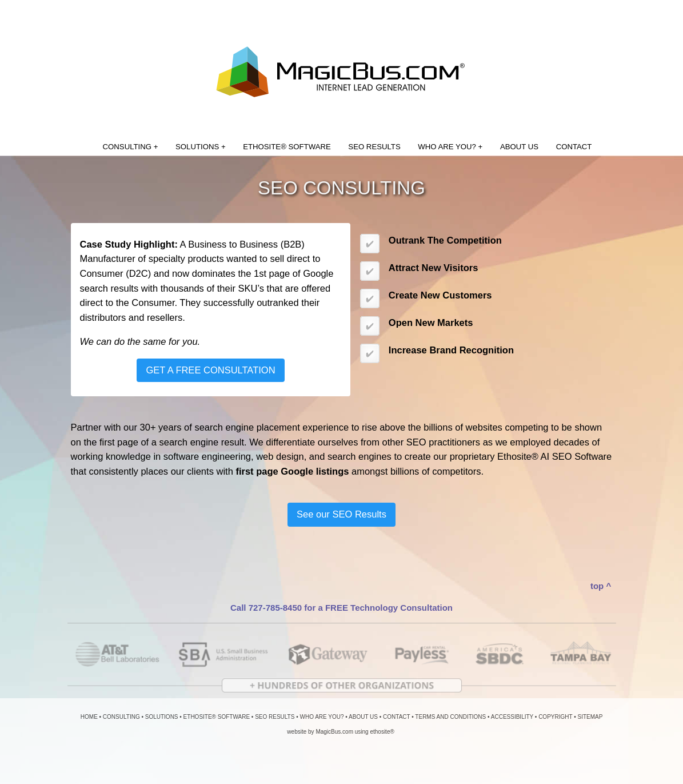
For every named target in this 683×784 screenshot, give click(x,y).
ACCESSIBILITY (512, 717)
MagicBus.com (334, 732)
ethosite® (382, 732)
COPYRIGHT (555, 717)
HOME (89, 717)
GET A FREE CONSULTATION (210, 370)
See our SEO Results (341, 514)
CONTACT (574, 147)
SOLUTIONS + (201, 147)
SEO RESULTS (374, 147)
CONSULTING (121, 717)
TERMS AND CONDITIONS (450, 717)
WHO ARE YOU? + (450, 147)
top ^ (601, 586)
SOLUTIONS (162, 717)
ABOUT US (519, 147)
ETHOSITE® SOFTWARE (287, 147)
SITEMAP (590, 717)
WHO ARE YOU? (321, 717)
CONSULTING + (131, 147)
